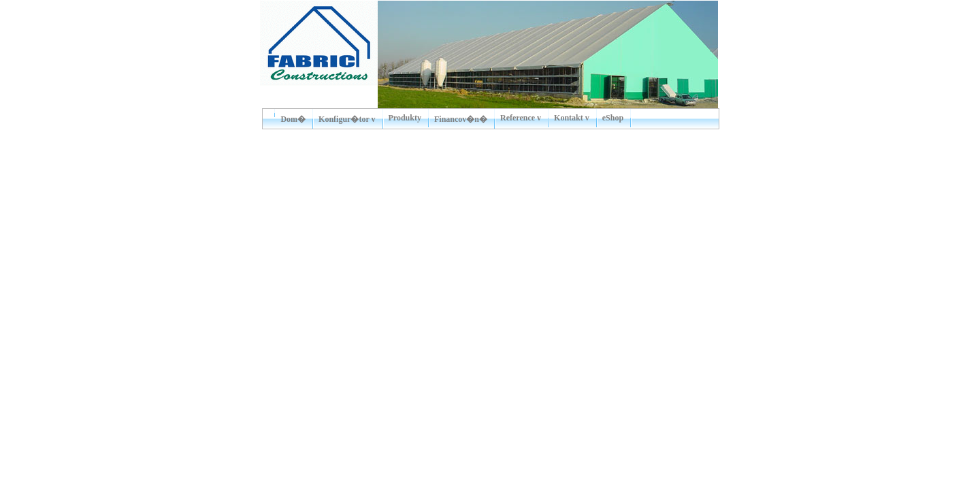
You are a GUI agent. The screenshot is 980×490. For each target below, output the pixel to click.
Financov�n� (461, 119)
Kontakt (569, 118)
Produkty (405, 118)
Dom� (293, 119)
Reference (518, 118)
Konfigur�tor (344, 119)
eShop (613, 118)
